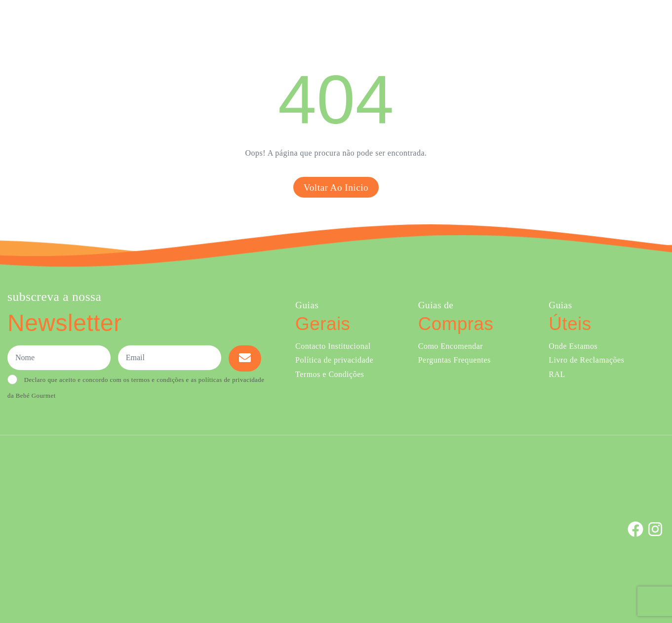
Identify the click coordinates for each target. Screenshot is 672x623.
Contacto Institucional (333, 346)
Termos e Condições (330, 374)
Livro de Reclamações (586, 360)
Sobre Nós (420, 24)
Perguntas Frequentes (455, 360)
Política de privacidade (334, 360)
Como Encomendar (451, 346)
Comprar (330, 24)
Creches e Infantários (493, 24)
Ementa (377, 24)
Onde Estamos (567, 24)
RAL (557, 374)
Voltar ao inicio (336, 187)
